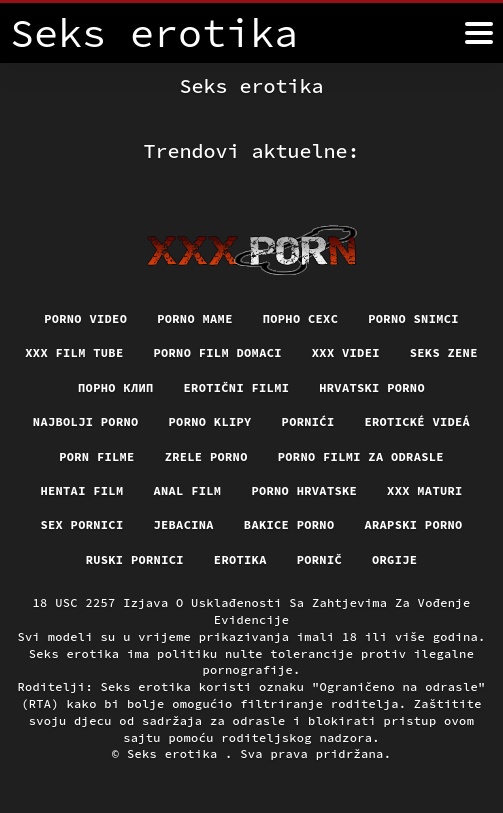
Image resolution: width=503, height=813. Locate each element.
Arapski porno (413, 524)
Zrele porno (206, 456)
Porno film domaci (217, 352)
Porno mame (195, 318)
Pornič (319, 559)
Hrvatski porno (372, 387)
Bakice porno (289, 524)
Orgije (394, 559)
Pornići (308, 421)
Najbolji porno (86, 421)
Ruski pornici (135, 559)
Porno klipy (210, 421)
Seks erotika (176, 753)
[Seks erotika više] (479, 33)
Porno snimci (413, 318)
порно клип (116, 387)
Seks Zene (444, 352)
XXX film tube (74, 352)
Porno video (85, 318)
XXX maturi (425, 490)
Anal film (187, 490)
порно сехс (301, 318)
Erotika (240, 559)
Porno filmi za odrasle (361, 456)
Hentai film (81, 490)
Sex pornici (81, 524)
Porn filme (97, 456)
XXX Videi (346, 352)
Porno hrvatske (304, 490)
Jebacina (183, 524)
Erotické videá (417, 421)
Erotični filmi (237, 387)
